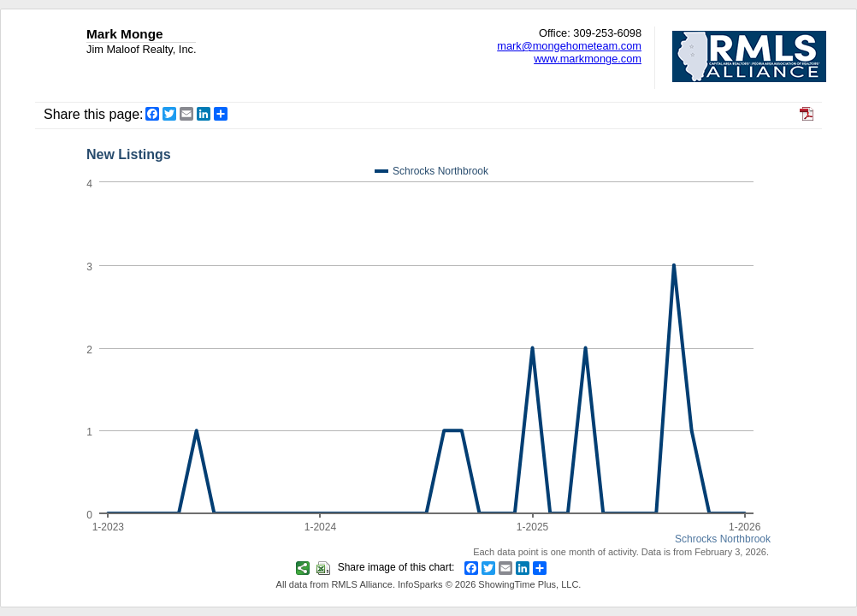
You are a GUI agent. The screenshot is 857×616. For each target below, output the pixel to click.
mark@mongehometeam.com (569, 46)
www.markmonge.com (588, 59)
